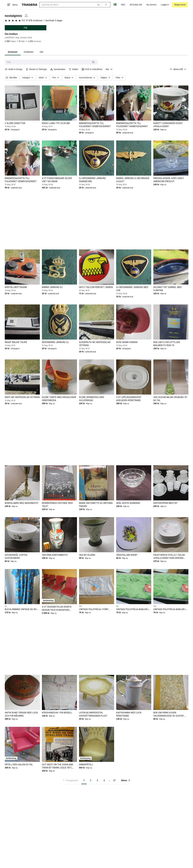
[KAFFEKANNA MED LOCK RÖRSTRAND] (134, 692)
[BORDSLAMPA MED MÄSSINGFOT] (22, 483)
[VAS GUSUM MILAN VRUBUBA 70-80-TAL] (171, 377)
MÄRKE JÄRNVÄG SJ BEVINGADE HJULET (133, 180)
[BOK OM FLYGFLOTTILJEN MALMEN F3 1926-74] (171, 322)
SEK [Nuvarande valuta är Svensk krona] (123, 5)
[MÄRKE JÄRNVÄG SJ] (59, 267)
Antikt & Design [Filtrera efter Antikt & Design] (14, 69)
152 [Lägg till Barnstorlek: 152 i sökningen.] (80, 606)
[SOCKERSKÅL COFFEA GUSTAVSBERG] (22, 535)
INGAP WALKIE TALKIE (16, 342)
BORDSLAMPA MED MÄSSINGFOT (22, 503)
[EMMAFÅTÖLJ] (96, 744)
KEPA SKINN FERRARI (127, 342)
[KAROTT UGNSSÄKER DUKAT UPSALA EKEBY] (171, 103)
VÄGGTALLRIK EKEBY (127, 555)
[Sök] (99, 5)
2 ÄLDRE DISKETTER (15, 123)
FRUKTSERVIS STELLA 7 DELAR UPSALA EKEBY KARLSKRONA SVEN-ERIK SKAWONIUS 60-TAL (169, 557)
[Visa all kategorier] (109, 69)
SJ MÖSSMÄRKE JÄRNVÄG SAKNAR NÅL (92, 180)
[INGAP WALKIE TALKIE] (22, 322)
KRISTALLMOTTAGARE (16, 287)
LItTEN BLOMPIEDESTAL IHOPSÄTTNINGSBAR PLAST (93, 714)
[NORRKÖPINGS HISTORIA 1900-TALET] (59, 483)
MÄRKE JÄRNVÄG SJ (52, 287)
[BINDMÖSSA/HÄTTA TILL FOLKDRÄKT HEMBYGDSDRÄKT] (96, 103)
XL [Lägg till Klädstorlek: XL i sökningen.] (6, 606)
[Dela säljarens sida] (26, 16)
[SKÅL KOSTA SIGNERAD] (134, 483)
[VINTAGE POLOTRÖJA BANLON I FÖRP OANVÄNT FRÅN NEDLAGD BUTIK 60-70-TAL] (134, 587)
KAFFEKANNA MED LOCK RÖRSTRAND (129, 714)
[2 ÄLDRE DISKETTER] (22, 103)
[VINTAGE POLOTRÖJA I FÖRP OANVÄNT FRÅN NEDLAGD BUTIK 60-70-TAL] (96, 587)
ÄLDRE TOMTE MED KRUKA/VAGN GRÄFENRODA (59, 399)
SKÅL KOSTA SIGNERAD (128, 503)
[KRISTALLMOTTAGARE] (22, 267)
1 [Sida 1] (84, 780)
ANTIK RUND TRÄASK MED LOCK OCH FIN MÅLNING (21, 714)
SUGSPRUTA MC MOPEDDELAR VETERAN (95, 344)
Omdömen (29, 52)
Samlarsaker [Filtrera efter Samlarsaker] (58, 69)
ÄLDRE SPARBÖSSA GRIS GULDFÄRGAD (91, 399)
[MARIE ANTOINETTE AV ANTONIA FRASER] (96, 483)
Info (41, 52)
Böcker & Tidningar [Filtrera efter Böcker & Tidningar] (36, 69)
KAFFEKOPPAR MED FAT (165, 503)
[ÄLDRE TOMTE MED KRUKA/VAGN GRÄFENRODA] (59, 377)
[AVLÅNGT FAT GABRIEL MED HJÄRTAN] (171, 267)
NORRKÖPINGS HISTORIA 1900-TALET (58, 505)
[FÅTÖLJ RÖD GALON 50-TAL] (22, 744)
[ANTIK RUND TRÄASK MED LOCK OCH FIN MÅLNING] (22, 692)
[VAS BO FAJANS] (96, 535)
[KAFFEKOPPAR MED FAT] (171, 483)
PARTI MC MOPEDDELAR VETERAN (22, 397)
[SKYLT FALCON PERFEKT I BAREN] (96, 267)
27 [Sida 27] (114, 780)
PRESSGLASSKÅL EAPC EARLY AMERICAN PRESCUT (168, 180)
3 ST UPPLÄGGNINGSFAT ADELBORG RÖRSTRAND (129, 399)
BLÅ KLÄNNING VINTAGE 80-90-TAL (21, 609)
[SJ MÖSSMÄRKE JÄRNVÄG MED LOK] (134, 267)
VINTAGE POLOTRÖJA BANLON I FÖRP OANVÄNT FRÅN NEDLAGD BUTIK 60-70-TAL (132, 609)
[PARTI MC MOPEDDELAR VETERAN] (22, 377)
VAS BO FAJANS (87, 555)
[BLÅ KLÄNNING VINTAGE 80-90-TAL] (22, 587)
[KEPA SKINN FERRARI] (134, 322)
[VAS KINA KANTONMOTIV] (59, 535)
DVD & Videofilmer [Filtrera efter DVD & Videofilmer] (92, 69)
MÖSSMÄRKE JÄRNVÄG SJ (55, 342)
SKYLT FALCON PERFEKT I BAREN (96, 287)
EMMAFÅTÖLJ (86, 764)
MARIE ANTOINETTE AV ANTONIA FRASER (96, 505)
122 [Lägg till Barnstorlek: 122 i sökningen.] (155, 606)
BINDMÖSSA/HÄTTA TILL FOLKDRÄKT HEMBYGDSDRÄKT (95, 125)
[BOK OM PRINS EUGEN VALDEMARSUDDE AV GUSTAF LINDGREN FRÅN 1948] (171, 692)
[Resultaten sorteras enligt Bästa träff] (178, 69)
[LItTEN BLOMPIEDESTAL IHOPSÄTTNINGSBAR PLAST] (96, 692)
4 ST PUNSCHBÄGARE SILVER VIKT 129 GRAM (57, 180)
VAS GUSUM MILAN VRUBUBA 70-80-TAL (170, 399)
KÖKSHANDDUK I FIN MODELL (57, 713)
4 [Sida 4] (104, 780)
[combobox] (71, 5)
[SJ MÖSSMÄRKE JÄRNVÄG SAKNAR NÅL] (96, 158)
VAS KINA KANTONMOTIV (55, 555)
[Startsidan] (29, 5)
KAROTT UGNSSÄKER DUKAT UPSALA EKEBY (168, 125)
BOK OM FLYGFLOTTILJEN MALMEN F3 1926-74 (166, 344)
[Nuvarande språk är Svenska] (115, 5)
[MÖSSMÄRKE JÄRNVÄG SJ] (59, 322)
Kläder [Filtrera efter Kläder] (73, 69)
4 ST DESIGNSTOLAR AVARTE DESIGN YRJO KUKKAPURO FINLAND (57, 608)
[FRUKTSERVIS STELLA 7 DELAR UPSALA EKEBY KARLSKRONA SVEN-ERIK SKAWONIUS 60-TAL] (171, 535)
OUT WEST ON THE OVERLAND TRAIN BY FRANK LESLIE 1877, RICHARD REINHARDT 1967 (57, 766)
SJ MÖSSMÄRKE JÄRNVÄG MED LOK (132, 289)
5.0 (23, 20)
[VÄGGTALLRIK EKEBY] (134, 535)
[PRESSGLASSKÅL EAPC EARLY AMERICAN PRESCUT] (171, 158)
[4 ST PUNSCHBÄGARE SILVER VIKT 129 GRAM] (59, 158)
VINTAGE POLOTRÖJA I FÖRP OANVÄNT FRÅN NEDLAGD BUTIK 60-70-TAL (96, 609)
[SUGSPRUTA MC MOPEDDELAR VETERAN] (96, 322)
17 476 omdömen (34, 20)
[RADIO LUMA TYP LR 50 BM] (59, 103)
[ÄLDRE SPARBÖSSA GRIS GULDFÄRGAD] (96, 377)
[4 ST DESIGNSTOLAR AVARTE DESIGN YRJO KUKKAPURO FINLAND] (59, 587)
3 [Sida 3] (97, 780)
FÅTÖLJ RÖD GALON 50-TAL (19, 764)
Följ (25, 28)
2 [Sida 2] (91, 780)
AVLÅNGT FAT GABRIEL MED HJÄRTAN (167, 289)
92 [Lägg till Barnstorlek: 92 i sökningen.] (117, 606)
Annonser (13, 52)
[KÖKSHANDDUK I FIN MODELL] (59, 692)
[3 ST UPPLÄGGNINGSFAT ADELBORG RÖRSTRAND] (134, 377)
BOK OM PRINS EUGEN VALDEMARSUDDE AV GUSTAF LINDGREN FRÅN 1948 (168, 714)
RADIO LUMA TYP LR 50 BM (56, 123)
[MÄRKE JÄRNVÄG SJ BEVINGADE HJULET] (134, 158)
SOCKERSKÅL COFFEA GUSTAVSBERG (16, 556)
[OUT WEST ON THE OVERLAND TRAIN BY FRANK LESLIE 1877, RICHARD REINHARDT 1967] (59, 744)
